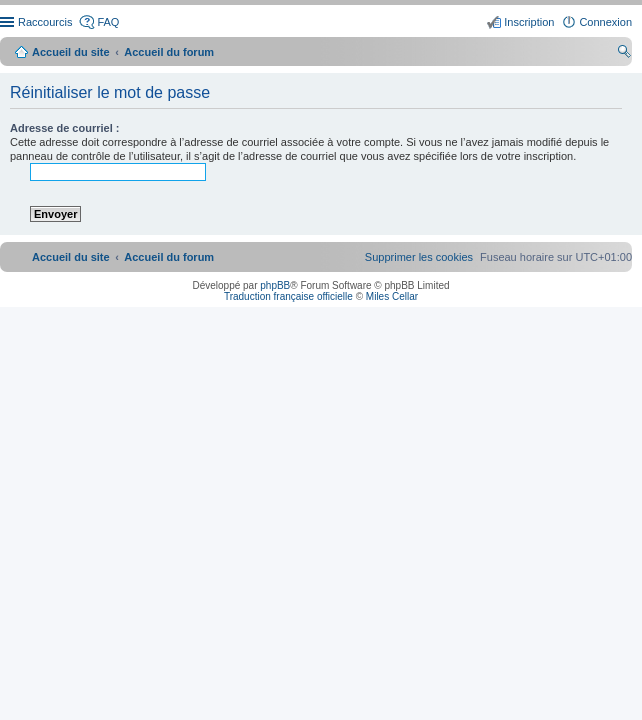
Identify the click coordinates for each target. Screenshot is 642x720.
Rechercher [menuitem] (624, 54)
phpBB (275, 285)
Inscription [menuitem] (529, 22)
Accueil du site (71, 52)
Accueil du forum (169, 52)
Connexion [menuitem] (605, 22)
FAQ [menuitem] (108, 22)
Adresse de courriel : (64, 128)
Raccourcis (45, 22)
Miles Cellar (392, 296)
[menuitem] (419, 257)
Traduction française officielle (288, 296)
